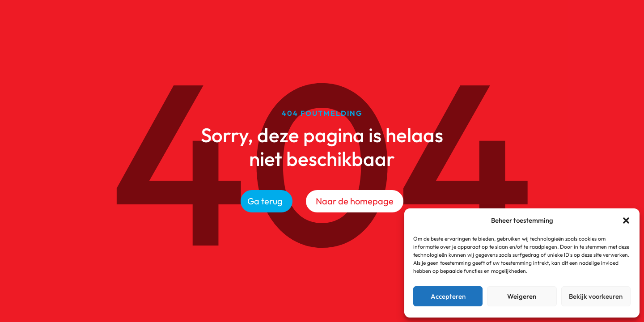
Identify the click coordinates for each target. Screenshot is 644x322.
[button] (626, 220)
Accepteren (448, 296)
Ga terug (265, 201)
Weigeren (522, 296)
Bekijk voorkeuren (596, 296)
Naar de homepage (355, 201)
